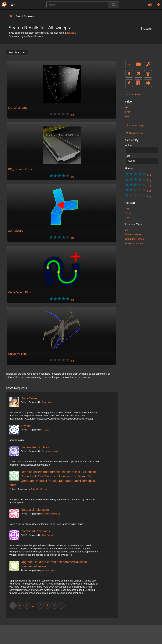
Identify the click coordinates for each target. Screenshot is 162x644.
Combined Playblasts (35, 531)
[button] (13, 5)
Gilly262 (46, 430)
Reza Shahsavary (50, 451)
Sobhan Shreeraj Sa (51, 514)
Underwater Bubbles (35, 447)
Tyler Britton (47, 535)
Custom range (135, 125)
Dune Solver (29, 398)
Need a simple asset (35, 510)
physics (26, 426)
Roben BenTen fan (39, 489)
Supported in (134, 133)
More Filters (134, 94)
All (129, 65)
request (71, 33)
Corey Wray (47, 402)
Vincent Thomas (49, 570)
